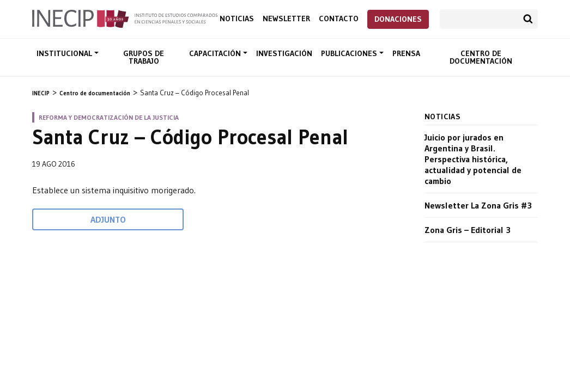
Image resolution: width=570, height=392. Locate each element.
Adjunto (108, 219)
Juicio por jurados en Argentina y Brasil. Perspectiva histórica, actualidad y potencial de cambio (473, 159)
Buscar (528, 19)
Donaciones (398, 19)
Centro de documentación (481, 57)
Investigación (284, 53)
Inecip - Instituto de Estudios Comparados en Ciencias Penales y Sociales (125, 18)
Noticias (237, 19)
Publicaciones (350, 53)
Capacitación (216, 53)
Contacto (339, 19)
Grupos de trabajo (144, 57)
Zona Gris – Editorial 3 (468, 230)
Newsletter (286, 19)
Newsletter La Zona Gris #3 (478, 205)
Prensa (406, 53)
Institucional (65, 53)
